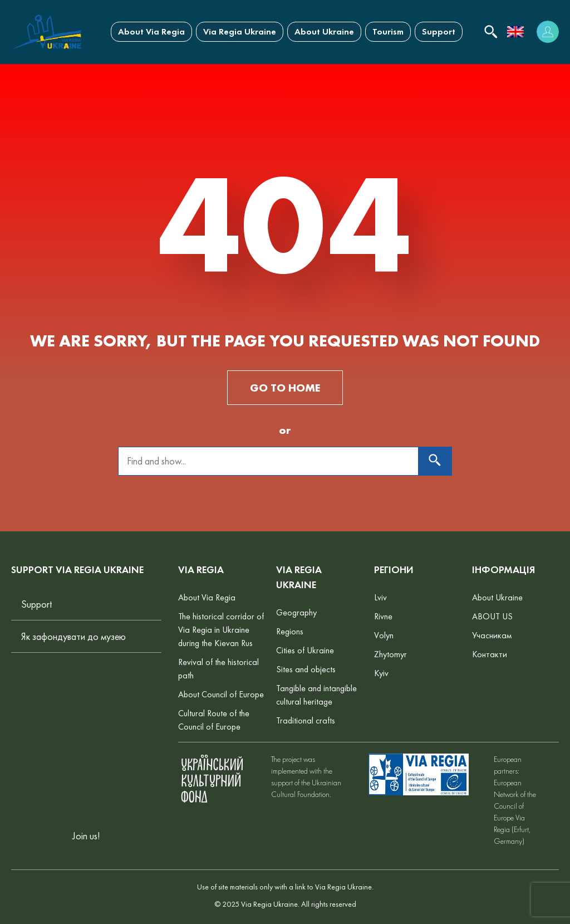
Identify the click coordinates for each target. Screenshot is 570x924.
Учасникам (492, 635)
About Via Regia (151, 31)
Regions (290, 631)
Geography (296, 612)
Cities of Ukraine (305, 650)
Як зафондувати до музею (73, 636)
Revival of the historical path (218, 669)
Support (439, 31)
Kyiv (381, 673)
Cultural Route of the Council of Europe (214, 720)
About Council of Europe (221, 694)
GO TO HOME (285, 388)
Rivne (383, 616)
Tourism (388, 31)
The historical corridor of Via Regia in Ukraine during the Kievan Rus (221, 630)
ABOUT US (492, 616)
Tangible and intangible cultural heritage (316, 695)
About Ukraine (324, 31)
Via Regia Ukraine (240, 31)
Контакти (490, 654)
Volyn (384, 635)
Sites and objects (306, 669)
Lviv (380, 597)
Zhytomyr (390, 654)
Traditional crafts (306, 720)
